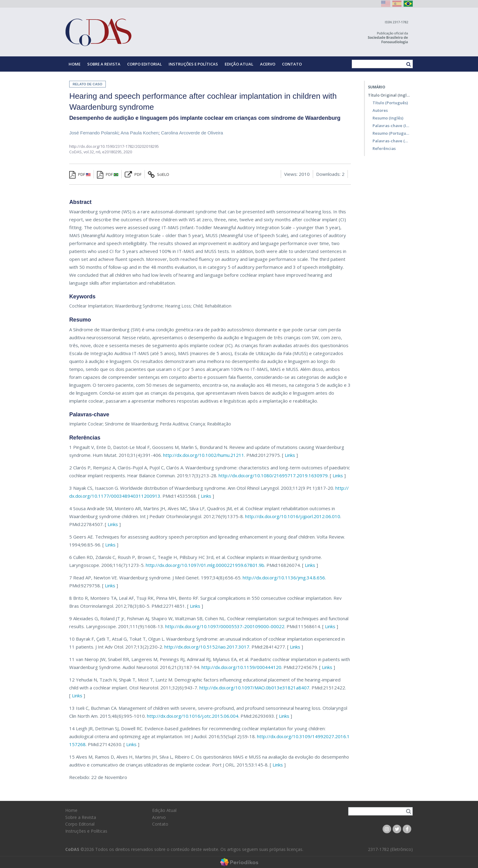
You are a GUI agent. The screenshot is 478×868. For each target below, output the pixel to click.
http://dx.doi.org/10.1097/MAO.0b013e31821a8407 (254, 688)
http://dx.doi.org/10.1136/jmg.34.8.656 (284, 578)
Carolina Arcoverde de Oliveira (192, 133)
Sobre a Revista (104, 64)
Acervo (268, 64)
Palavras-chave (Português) (391, 141)
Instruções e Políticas (193, 64)
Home (75, 64)
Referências (384, 148)
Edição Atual (239, 64)
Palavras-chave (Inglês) (391, 126)
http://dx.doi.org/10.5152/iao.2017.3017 (207, 647)
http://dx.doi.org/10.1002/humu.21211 (204, 455)
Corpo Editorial (144, 64)
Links (290, 455)
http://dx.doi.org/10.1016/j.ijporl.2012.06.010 (293, 516)
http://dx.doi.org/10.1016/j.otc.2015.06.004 (193, 716)
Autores (380, 110)
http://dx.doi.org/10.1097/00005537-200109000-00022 (225, 626)
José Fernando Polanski (94, 133)
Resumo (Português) (391, 133)
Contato (292, 64)
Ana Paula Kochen (140, 133)
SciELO (159, 174)
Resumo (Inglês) (388, 118)
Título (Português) (390, 103)
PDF (80, 174)
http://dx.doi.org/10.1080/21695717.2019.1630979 (273, 475)
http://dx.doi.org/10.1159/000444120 (241, 667)
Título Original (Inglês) (389, 95)
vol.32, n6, (93, 152)
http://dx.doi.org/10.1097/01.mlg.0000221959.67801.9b (205, 565)
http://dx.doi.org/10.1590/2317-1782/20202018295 (114, 146)
